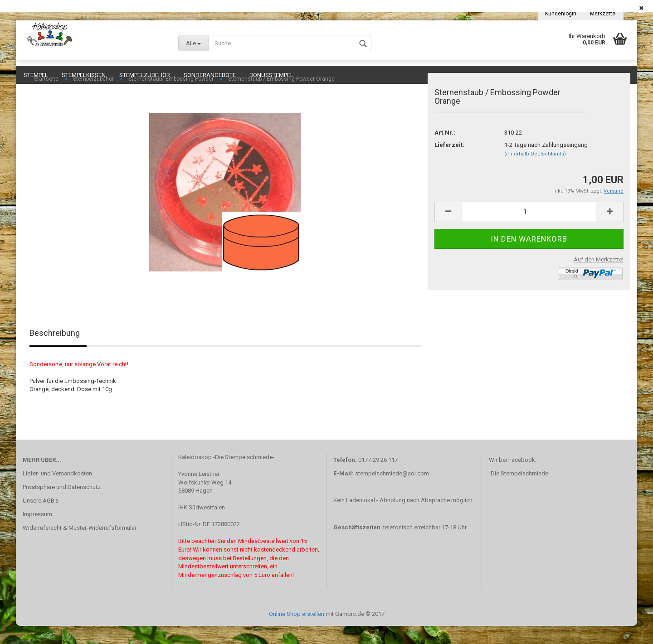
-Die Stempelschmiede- (519, 491)
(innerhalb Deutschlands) (535, 172)
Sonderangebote (210, 75)
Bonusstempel (271, 75)
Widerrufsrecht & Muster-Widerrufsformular (80, 546)
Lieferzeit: (449, 163)
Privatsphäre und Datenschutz (62, 505)
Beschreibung (55, 351)
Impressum (37, 532)
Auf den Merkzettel (599, 278)
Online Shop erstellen (297, 632)
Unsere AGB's (41, 519)
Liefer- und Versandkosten (57, 491)
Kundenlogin (561, 14)
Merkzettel (603, 14)
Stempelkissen (84, 75)
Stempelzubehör (145, 75)
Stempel (36, 75)
